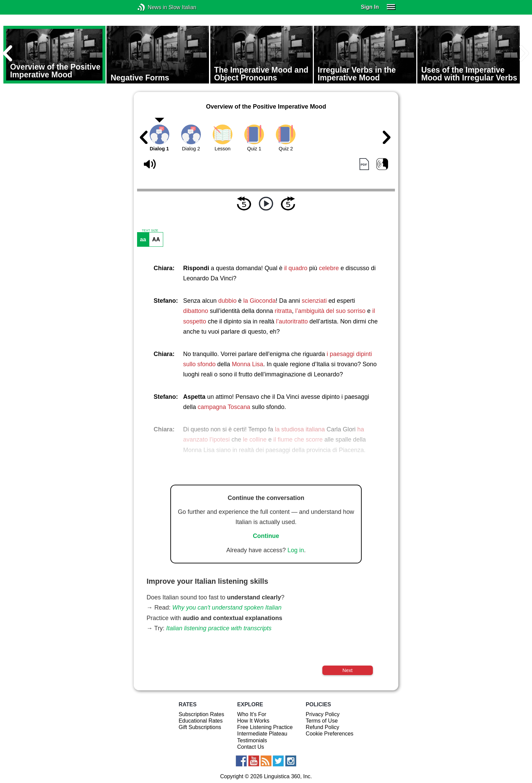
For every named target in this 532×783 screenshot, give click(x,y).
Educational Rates (201, 721)
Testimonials (252, 740)
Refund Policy (322, 727)
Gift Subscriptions (200, 727)
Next (347, 670)
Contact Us (251, 747)
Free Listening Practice (265, 727)
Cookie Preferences (330, 734)
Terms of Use (322, 721)
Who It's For (252, 714)
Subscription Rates (201, 714)
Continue (266, 536)
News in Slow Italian (151, 7)
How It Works (253, 721)
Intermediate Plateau (262, 734)
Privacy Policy (323, 714)
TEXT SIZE (150, 230)
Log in (296, 550)
